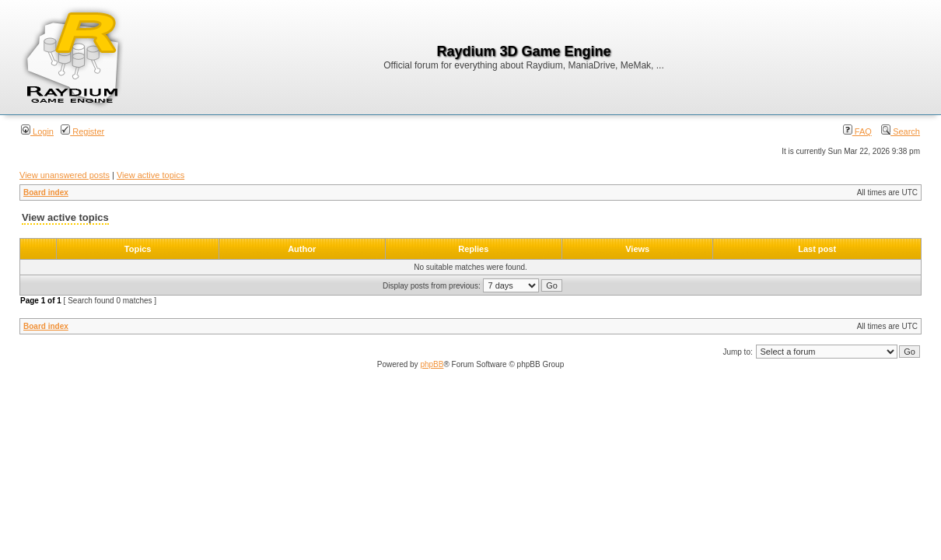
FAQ (857, 131)
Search (901, 131)
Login (37, 131)
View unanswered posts (65, 175)
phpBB (432, 364)
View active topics (150, 175)
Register (82, 131)
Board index (46, 192)
